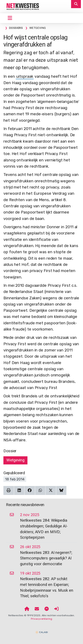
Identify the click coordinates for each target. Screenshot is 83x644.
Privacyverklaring (41, 619)
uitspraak (25, 76)
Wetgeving (15, 460)
